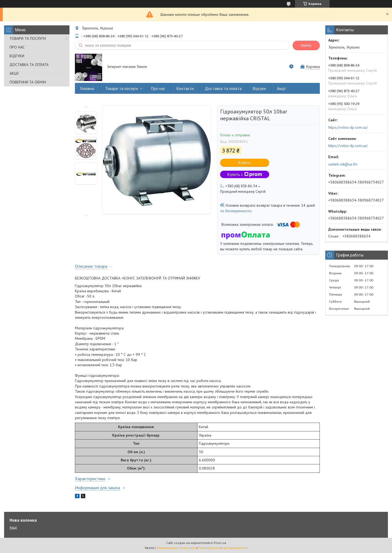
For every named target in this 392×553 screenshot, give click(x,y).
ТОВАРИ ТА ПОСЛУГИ (28, 38)
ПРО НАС (17, 47)
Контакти (185, 88)
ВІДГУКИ (17, 56)
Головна (87, 88)
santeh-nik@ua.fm (343, 164)
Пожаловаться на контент (176, 548)
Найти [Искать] (306, 45)
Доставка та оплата (223, 88)
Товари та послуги (121, 88)
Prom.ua (220, 543)
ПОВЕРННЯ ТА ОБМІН (28, 82)
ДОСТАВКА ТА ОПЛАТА (29, 65)
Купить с (245, 174)
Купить (245, 162)
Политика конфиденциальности (223, 548)
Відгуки (259, 88)
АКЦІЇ (14, 73)
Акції (281, 88)
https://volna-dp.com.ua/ (348, 127)
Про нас (158, 88)
